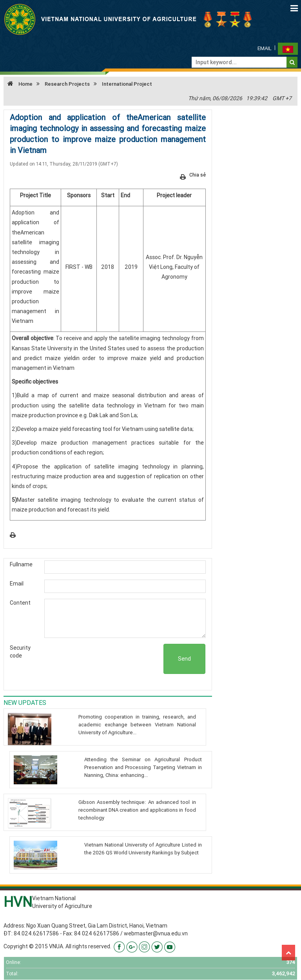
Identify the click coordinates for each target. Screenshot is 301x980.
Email (265, 48)
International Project (127, 84)
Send (184, 659)
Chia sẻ (198, 175)
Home (18, 84)
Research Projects (67, 84)
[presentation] (104, 659)
